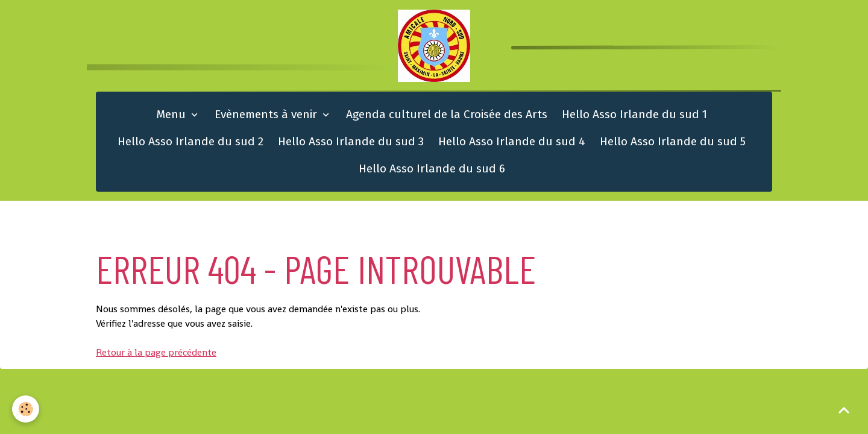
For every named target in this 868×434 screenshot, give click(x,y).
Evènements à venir (267, 114)
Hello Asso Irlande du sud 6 (432, 168)
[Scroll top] (844, 410)
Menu (172, 114)
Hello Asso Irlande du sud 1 (634, 114)
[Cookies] (26, 409)
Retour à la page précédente (156, 352)
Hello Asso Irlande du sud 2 (190, 141)
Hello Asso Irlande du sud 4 (512, 141)
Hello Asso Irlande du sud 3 (351, 141)
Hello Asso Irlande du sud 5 (673, 141)
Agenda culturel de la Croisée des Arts (447, 114)
